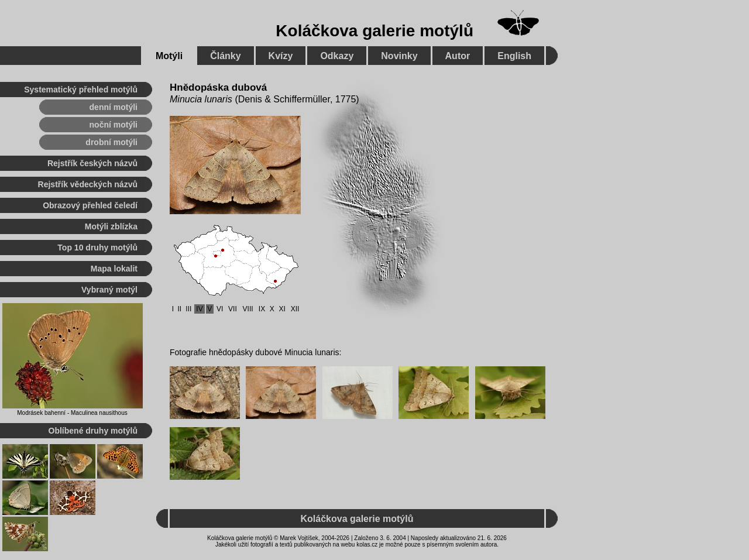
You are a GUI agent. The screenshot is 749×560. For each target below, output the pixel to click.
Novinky (399, 56)
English (514, 56)
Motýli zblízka (111, 226)
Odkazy (337, 56)
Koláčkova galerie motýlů (374, 31)
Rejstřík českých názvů (92, 163)
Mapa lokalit (114, 269)
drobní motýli (111, 142)
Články (225, 56)
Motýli (169, 56)
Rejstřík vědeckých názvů (88, 184)
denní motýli (114, 107)
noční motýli (114, 125)
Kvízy (281, 56)
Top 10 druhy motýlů (97, 248)
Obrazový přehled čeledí (90, 205)
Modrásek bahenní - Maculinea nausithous (72, 413)
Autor (458, 56)
